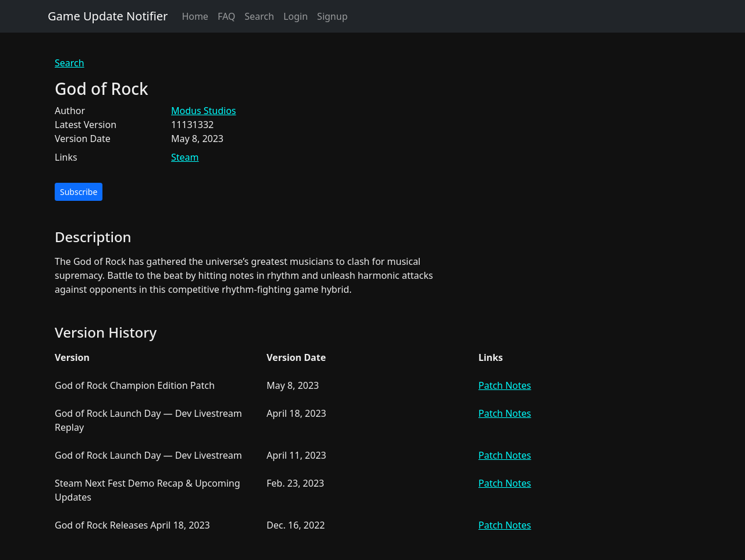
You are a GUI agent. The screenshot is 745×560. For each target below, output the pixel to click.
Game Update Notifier (108, 16)
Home (195, 16)
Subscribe (79, 192)
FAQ (226, 16)
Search (259, 16)
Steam (185, 157)
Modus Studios (204, 111)
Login (296, 16)
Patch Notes (505, 385)
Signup (332, 16)
